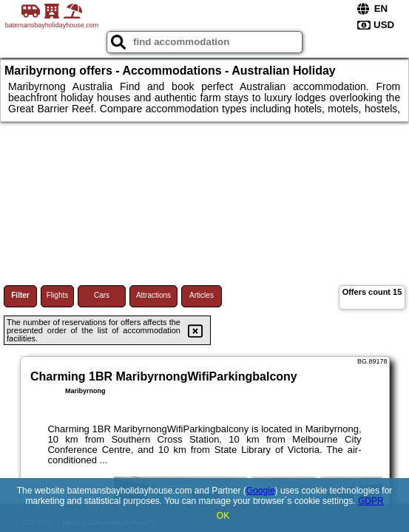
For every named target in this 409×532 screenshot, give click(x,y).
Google (261, 491)
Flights (57, 295)
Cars (102, 295)
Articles (202, 295)
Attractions (153, 295)
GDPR (371, 501)
